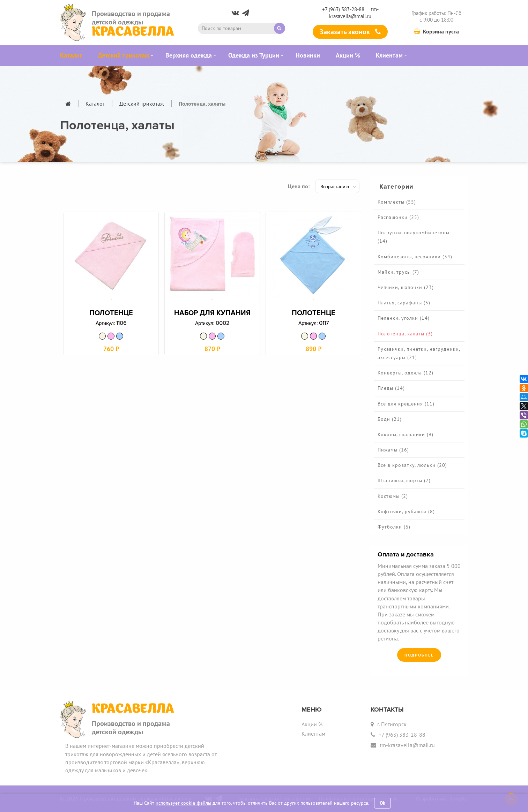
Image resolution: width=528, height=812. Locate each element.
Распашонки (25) (398, 217)
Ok (382, 803)
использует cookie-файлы (183, 803)
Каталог (95, 104)
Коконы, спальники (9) (406, 434)
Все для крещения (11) (406, 404)
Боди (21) (390, 419)
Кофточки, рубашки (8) (406, 511)
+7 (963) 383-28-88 (343, 9)
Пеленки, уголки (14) (404, 318)
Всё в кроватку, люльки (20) (412, 465)
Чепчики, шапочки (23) (406, 287)
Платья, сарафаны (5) (404, 303)
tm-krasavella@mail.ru (354, 13)
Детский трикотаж (142, 104)
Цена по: (299, 186)
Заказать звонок (350, 32)
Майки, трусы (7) (398, 272)
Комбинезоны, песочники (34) (415, 257)
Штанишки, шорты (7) (404, 480)
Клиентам (313, 734)
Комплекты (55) (397, 202)
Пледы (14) (391, 388)
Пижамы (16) (393, 450)
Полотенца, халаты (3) (405, 334)
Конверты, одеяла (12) (406, 373)
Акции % (312, 724)
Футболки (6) (394, 527)
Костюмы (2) (393, 496)
